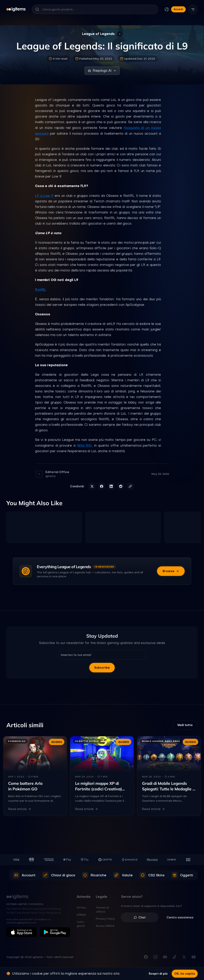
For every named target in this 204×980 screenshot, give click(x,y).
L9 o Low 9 (44, 196)
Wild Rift (85, 445)
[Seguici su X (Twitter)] (184, 957)
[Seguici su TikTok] (175, 957)
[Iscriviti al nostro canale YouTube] (194, 957)
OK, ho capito (185, 974)
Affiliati (81, 915)
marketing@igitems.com (21, 923)
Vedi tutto (185, 725)
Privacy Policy (105, 919)
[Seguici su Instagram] (155, 957)
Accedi (178, 9)
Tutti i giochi (81, 924)
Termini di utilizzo (102, 910)
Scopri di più (158, 974)
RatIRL (41, 290)
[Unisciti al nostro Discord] (165, 957)
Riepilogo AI (102, 71)
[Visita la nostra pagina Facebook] (146, 957)
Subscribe (102, 668)
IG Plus (81, 908)
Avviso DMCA (105, 926)
